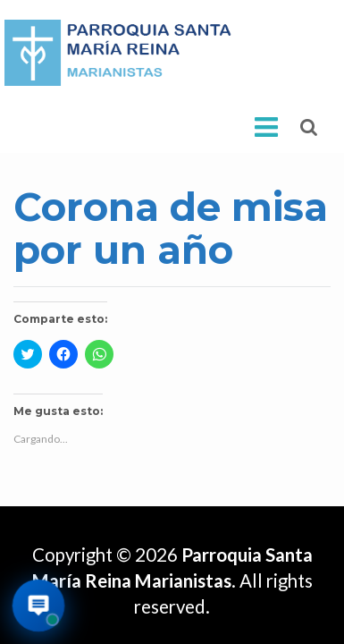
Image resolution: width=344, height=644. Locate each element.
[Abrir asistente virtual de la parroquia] (39, 606)
